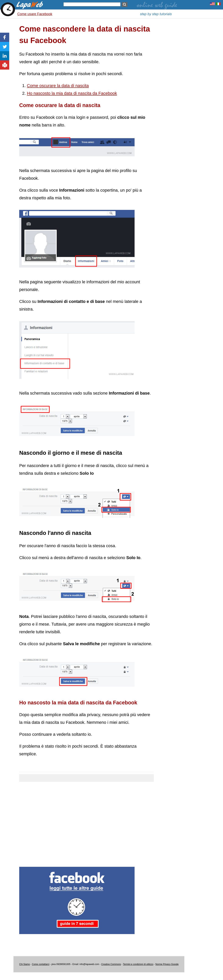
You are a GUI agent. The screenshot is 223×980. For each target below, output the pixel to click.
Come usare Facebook (35, 14)
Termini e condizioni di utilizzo (138, 964)
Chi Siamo (25, 964)
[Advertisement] (87, 822)
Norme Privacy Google (167, 964)
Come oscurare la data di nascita (58, 86)
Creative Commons (111, 964)
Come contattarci (41, 964)
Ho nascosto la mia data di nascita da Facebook (72, 93)
